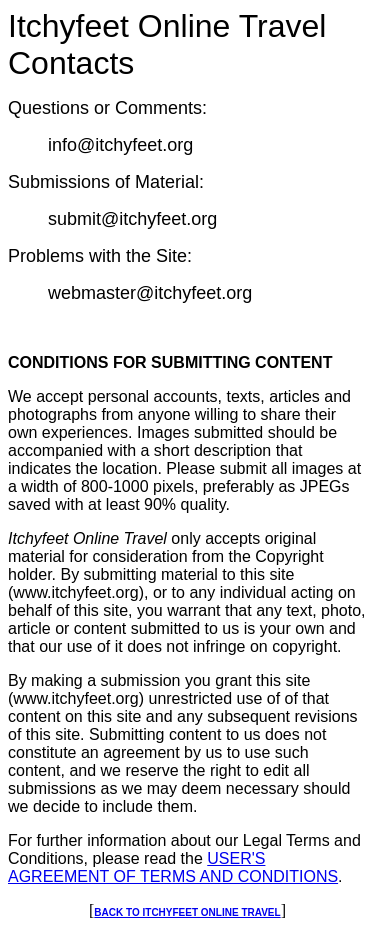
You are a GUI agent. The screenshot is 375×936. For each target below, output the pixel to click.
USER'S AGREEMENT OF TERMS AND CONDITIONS (173, 867)
